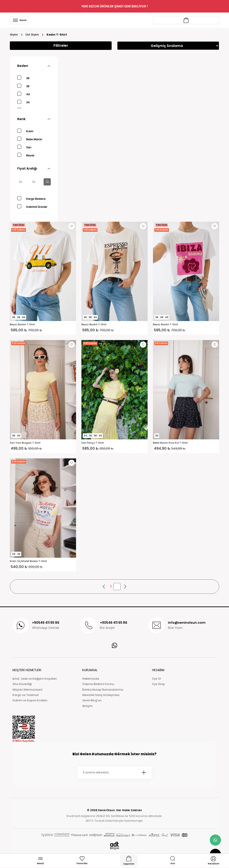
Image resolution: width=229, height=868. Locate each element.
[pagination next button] (125, 587)
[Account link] (186, 20)
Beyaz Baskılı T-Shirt (22, 324)
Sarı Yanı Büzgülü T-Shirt (25, 443)
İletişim (87, 706)
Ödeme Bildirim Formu (98, 684)
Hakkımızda (91, 679)
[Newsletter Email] (115, 772)
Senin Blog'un (92, 700)
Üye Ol (156, 679)
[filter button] (47, 182)
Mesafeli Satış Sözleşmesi (101, 695)
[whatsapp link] (215, 840)
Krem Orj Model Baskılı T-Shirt (28, 561)
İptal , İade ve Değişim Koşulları (35, 679)
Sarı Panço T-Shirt (93, 443)
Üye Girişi (158, 684)
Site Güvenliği (22, 684)
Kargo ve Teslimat (26, 695)
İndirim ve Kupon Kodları (30, 700)
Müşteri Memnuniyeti (28, 690)
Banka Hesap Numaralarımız (103, 690)
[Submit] (144, 772)
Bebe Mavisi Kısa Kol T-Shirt (170, 443)
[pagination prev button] (104, 587)
